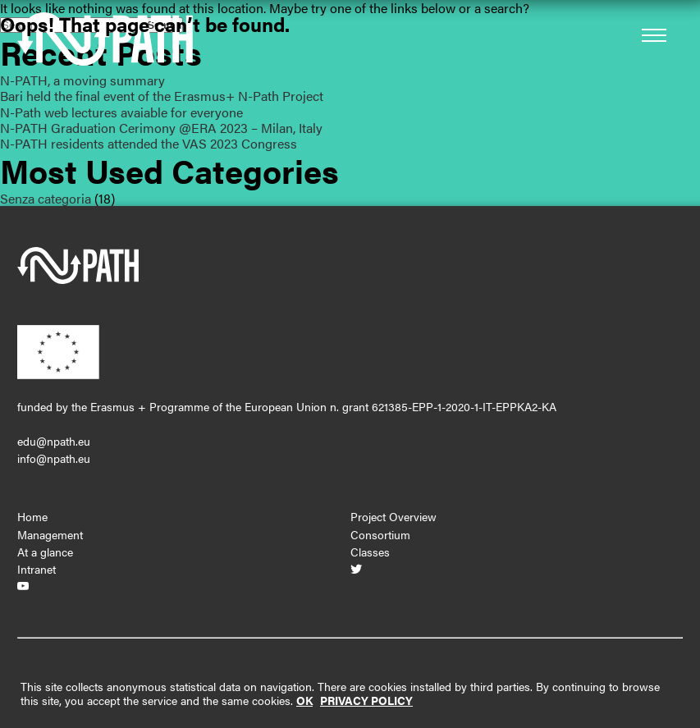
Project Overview (393, 516)
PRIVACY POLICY (366, 700)
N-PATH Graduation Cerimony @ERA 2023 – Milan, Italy (161, 128)
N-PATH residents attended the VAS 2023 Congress (149, 143)
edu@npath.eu (54, 441)
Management (50, 534)
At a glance (45, 552)
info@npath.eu (54, 458)
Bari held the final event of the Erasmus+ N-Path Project (162, 96)
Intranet (37, 569)
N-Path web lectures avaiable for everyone (121, 112)
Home (32, 516)
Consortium (380, 534)
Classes (370, 552)
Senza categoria (46, 198)
